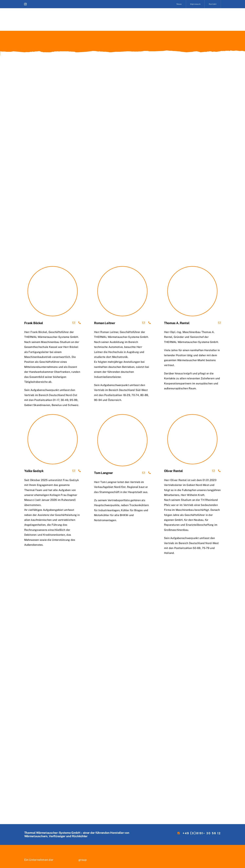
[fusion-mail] (74, 323)
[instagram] (25, 4)
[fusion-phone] (80, 323)
